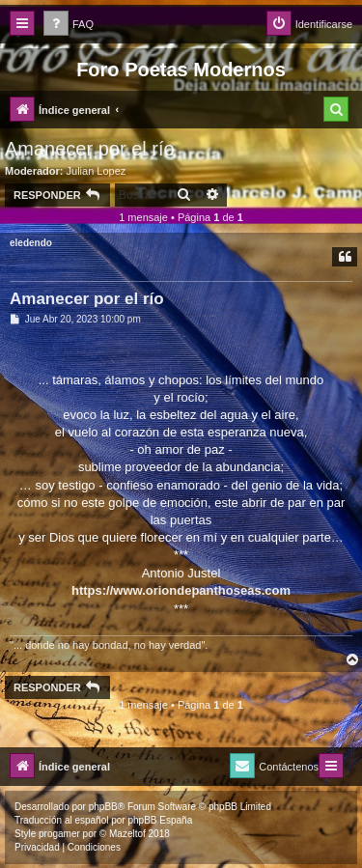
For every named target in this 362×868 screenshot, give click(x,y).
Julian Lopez (97, 171)
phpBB (103, 807)
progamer (59, 834)
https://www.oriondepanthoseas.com (181, 590)
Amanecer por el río (90, 149)
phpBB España (160, 820)
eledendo (31, 243)
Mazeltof (127, 834)
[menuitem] (69, 25)
